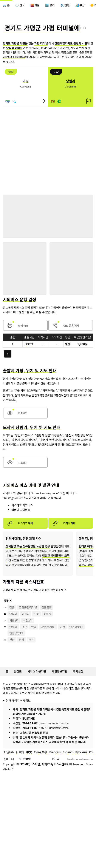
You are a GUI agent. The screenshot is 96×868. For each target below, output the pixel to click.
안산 (24, 627)
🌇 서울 (35, 5)
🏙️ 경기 (50, 5)
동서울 (47, 614)
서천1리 (14, 620)
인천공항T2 (16, 633)
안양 (34, 627)
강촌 (12, 607)
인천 (62, 627)
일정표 (18, 671)
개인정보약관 (60, 671)
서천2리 (28, 620)
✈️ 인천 (65, 5)
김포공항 (46, 607)
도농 (36, 614)
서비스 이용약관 (37, 671)
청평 (22, 640)
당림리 (13, 614)
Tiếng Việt (41, 752)
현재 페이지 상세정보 (18, 700)
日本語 (20, 752)
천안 (12, 640)
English (9, 752)
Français (55, 752)
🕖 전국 (20, 5)
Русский (81, 752)
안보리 (13, 627)
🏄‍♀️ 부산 (80, 5)
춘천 (31, 640)
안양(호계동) (48, 627)
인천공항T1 (76, 627)
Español (68, 752)
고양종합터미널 (28, 607)
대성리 (25, 614)
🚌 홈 (6, 5)
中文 (29, 752)
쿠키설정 (78, 671)
